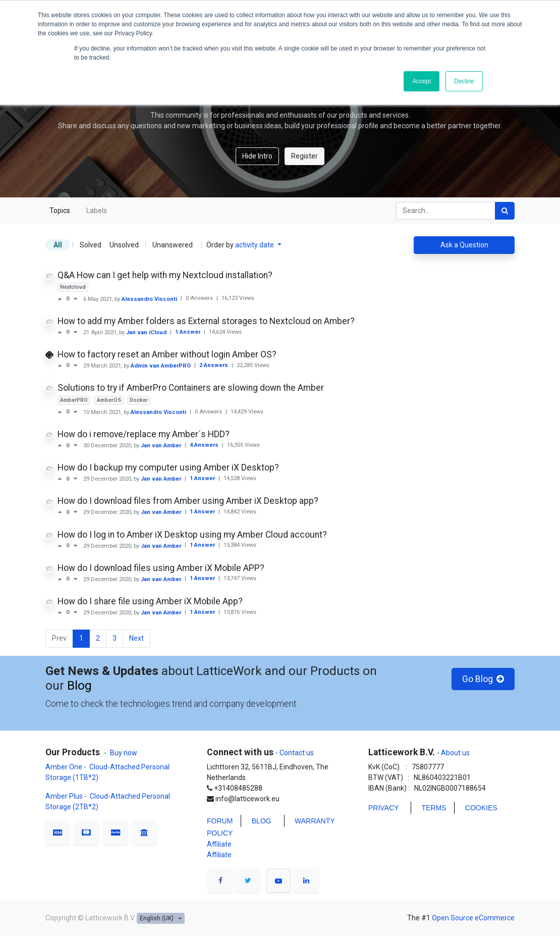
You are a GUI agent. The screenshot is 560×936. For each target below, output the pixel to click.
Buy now (124, 753)
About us (455, 753)
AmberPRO (74, 400)
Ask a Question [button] (464, 245)
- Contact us (295, 753)
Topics (60, 211)
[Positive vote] (62, 299)
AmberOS (109, 400)
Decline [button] (464, 81)
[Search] (505, 211)
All (58, 245)
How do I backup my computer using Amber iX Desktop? (168, 467)
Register (304, 156)
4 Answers (205, 445)
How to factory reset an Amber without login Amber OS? (167, 354)
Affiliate (219, 844)
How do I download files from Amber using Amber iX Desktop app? (188, 501)
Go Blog (483, 679)
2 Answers (214, 365)
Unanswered (173, 245)
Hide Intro (257, 156)
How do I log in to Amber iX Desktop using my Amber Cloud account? (192, 535)
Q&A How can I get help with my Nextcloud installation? (165, 275)
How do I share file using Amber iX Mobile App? (150, 601)
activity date (255, 245)
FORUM (220, 821)
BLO (259, 821)
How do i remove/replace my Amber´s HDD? (144, 434)
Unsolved (124, 245)
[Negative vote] (75, 299)
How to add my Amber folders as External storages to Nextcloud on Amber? (206, 321)
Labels (97, 211)
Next (136, 638)
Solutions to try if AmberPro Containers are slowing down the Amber (191, 388)
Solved (91, 245)
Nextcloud (73, 287)
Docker (139, 400)
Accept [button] (422, 81)
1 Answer (188, 332)
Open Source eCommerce (473, 918)
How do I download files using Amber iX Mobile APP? (161, 568)
